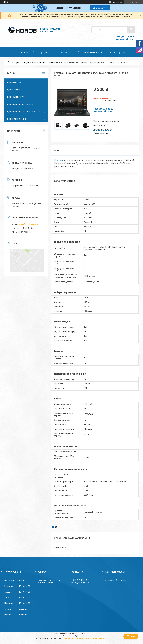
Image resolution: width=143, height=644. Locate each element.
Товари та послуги (21, 62)
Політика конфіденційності (96, 638)
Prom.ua (86, 633)
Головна (24, 52)
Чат (131, 636)
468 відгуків (118, 2)
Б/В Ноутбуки (14, 82)
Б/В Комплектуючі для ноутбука (24, 112)
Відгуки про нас (117, 52)
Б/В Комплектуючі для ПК (21, 104)
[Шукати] (131, 29)
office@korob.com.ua (28, 224)
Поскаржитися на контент (73, 638)
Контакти (64, 52)
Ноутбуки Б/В (56, 62)
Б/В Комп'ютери (16, 97)
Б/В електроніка (39, 62)
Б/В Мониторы (15, 90)
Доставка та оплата (90, 52)
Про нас (44, 52)
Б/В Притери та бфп (17, 119)
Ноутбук (59, 160)
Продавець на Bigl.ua (72, 636)
